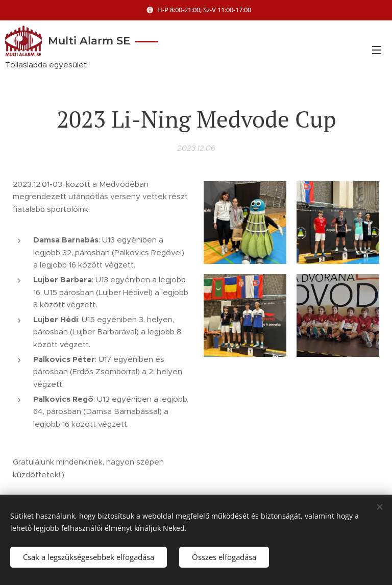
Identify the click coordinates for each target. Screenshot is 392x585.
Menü (377, 50)
